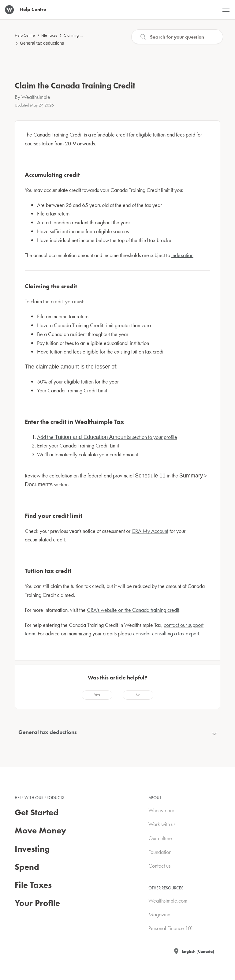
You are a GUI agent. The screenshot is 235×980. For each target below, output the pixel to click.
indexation (182, 255)
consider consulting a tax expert (166, 633)
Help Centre (25, 35)
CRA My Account (150, 531)
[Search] (177, 37)
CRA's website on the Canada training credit (133, 610)
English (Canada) (198, 951)
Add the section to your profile (107, 437)
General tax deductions (42, 43)
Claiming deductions (81, 35)
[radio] (97, 695)
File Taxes (49, 35)
